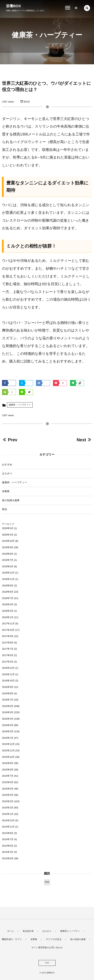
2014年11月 (8, 827)
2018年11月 (8, 579)
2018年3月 (8, 611)
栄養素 (6, 491)
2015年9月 (8, 763)
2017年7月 (8, 649)
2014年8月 (8, 833)
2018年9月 (8, 586)
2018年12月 (8, 573)
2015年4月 (8, 795)
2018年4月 (8, 604)
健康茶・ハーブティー (20, 405)
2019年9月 (8, 547)
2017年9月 (8, 636)
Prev (10, 440)
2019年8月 (8, 554)
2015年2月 (8, 808)
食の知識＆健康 (11, 500)
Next (84, 440)
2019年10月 (8, 541)
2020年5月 (8, 528)
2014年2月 (8, 852)
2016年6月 (8, 706)
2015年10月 (8, 757)
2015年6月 (8, 782)
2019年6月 (8, 566)
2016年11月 (8, 674)
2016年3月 (8, 725)
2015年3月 (8, 801)
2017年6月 (8, 655)
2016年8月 (8, 693)
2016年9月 (8, 687)
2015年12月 (8, 744)
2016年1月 (8, 738)
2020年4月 (8, 535)
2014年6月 (8, 846)
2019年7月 (8, 560)
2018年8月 (8, 592)
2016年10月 (8, 681)
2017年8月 (8, 643)
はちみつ (7, 473)
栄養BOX (13, 6)
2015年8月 (8, 770)
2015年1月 (8, 814)
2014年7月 (8, 839)
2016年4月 (8, 719)
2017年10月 (8, 630)
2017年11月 (8, 624)
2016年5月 (8, 712)
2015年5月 (8, 789)
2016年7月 (8, 700)
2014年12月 (8, 820)
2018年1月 (8, 617)
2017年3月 (8, 662)
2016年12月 (8, 668)
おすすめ (7, 465)
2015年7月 (8, 776)
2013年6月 (8, 858)
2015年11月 (8, 751)
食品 (4, 509)
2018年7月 (8, 598)
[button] (87, 8)
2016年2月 (8, 731)
